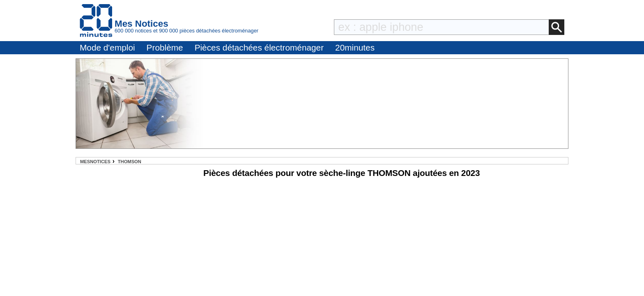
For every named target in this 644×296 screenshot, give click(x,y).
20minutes (355, 47)
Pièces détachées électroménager (259, 47)
